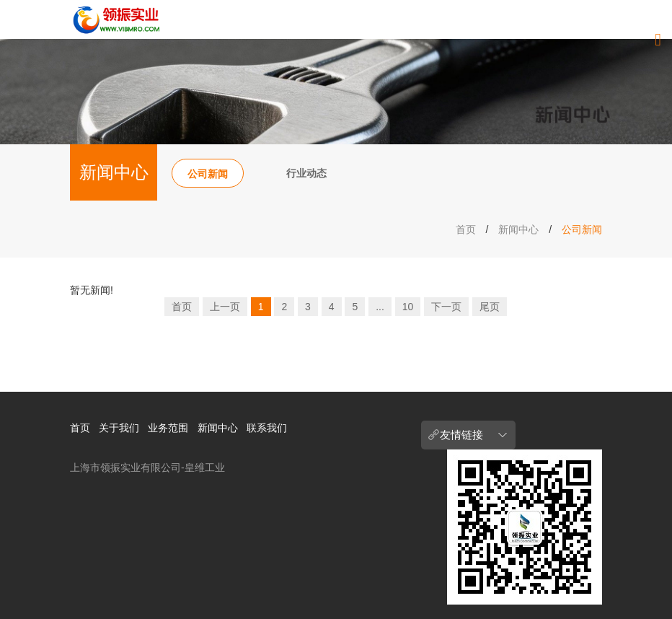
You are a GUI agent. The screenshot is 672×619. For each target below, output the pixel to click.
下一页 (446, 307)
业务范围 (168, 428)
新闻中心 (518, 229)
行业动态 (306, 173)
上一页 (225, 307)
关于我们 (119, 428)
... (380, 307)
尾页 (490, 307)
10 (408, 307)
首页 (466, 229)
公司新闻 (208, 174)
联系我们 (267, 428)
